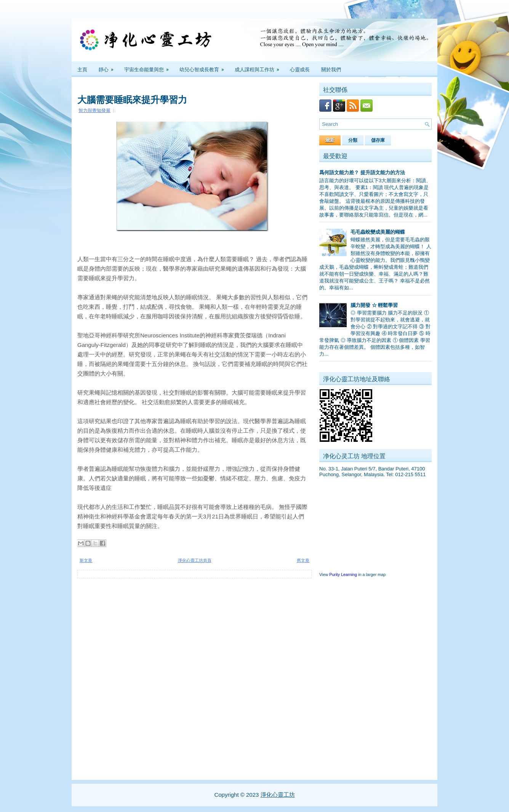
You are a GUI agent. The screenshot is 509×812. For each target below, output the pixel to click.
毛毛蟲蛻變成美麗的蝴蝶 (378, 232)
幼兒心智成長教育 (204, 67)
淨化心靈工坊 (278, 795)
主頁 (82, 69)
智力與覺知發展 (94, 111)
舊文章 (303, 560)
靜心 (109, 67)
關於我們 (331, 69)
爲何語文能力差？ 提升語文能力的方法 (362, 173)
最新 (330, 140)
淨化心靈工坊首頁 (195, 560)
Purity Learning (343, 574)
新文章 (86, 560)
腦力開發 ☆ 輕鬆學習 (374, 305)
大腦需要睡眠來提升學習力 (132, 99)
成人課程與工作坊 (259, 67)
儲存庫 (378, 140)
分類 (353, 140)
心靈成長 (300, 69)
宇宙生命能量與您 (149, 67)
